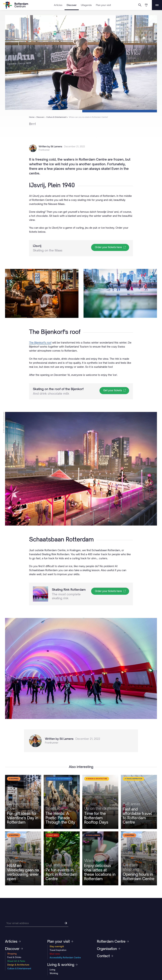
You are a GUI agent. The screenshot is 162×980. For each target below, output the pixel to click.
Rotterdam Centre (113, 941)
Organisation (109, 949)
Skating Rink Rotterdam (69, 590)
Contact (105, 956)
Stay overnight (57, 946)
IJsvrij (37, 246)
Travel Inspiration (58, 950)
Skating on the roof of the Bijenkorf (58, 389)
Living (52, 970)
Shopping (12, 954)
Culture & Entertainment (19, 969)
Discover (72, 5)
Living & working (62, 965)
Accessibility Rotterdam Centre (65, 958)
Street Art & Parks (16, 961)
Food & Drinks (14, 957)
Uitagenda (86, 5)
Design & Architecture (18, 965)
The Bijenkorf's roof (40, 343)
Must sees (55, 954)
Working (54, 973)
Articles (58, 5)
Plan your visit (103, 5)
